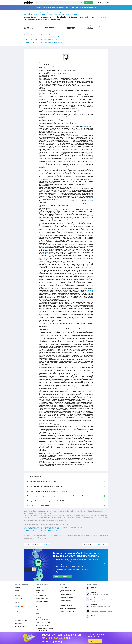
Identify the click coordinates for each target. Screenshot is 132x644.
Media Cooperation (41, 596)
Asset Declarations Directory (44, 631)
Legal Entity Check (65, 587)
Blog (37, 607)
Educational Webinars (42, 601)
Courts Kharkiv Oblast (57, 13)
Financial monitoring (66, 595)
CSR (37, 610)
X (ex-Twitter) (18, 598)
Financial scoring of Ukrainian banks (68, 612)
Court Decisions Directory (43, 623)
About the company (41, 590)
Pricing (38, 587)
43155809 (82, 113)
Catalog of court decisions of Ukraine (41, 13)
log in (100, 3)
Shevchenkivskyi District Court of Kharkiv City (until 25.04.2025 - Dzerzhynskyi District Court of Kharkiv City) (52, 15)
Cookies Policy (19, 623)
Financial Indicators (66, 600)
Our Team (39, 593)
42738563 (79, 122)
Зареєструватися (95, 641)
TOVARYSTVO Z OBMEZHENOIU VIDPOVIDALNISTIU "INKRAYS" (42, 37)
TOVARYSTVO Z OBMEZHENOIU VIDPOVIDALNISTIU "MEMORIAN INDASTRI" (46, 42)
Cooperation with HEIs (42, 598)
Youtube (17, 593)
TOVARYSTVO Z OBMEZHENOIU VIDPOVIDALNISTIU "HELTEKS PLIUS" (44, 40)
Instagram (17, 596)
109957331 (101, 544)
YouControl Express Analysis (68, 609)
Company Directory (41, 617)
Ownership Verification (66, 597)
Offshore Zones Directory (43, 625)
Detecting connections (66, 606)
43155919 (85, 127)
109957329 (46, 544)
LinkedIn (17, 590)
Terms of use (18, 618)
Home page (27, 13)
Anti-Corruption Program (21, 626)
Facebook (17, 587)
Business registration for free (62, 576)
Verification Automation (67, 603)
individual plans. (92, 8)
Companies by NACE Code (43, 620)
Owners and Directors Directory (44, 628)
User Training (40, 604)
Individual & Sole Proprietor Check (68, 591)
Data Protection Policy (21, 621)
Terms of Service (19, 615)
